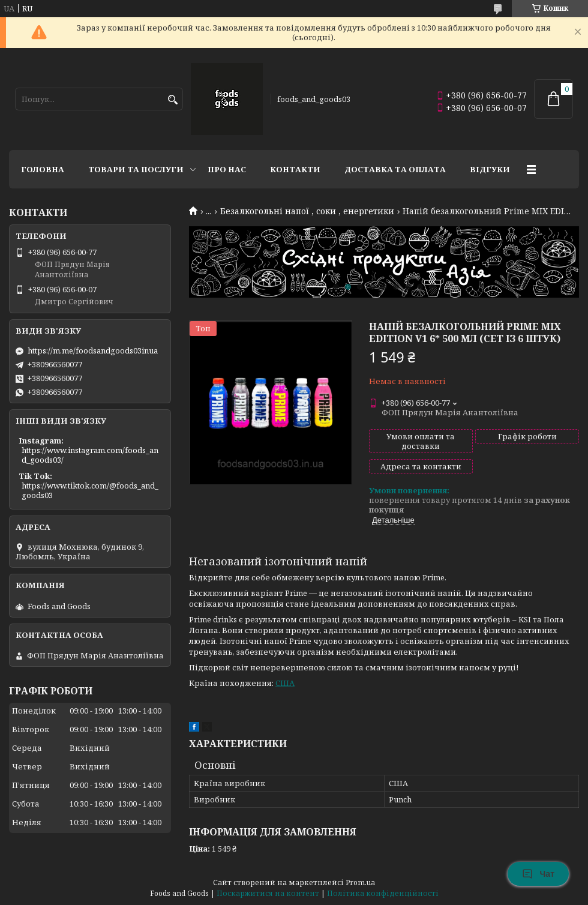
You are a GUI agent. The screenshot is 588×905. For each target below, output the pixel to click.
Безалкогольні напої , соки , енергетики (307, 211)
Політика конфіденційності (383, 893)
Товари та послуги (136, 169)
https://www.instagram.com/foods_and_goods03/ (90, 455)
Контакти (295, 169)
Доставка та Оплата (395, 169)
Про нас (227, 169)
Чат (538, 874)
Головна (43, 169)
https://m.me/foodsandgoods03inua (93, 350)
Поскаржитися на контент (268, 893)
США (285, 683)
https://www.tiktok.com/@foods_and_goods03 (90, 490)
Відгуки (490, 169)
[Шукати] (172, 100)
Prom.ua (360, 882)
